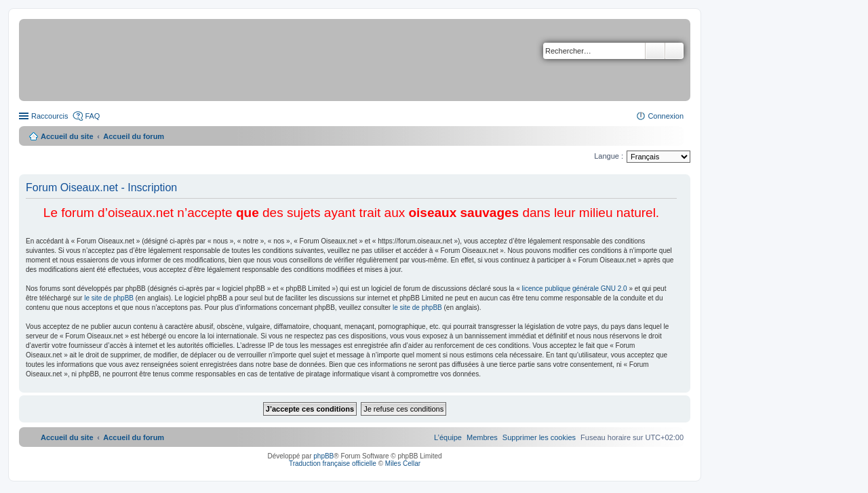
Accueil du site (67, 136)
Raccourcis (50, 116)
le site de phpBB (109, 298)
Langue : (609, 156)
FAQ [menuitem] (92, 116)
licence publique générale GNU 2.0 (575, 289)
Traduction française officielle (333, 464)
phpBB (323, 456)
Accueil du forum (134, 136)
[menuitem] (539, 437)
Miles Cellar (403, 464)
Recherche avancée (674, 51)
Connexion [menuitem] (666, 116)
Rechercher (655, 51)
